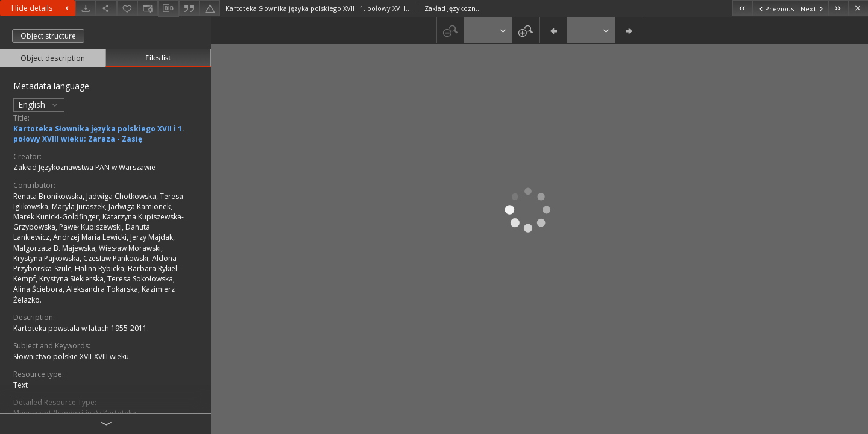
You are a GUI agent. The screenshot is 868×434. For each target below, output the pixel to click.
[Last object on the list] (838, 8)
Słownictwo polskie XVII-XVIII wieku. (72, 357)
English (39, 105)
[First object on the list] (742, 8)
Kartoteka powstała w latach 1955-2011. (81, 328)
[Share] (106, 8)
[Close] (858, 8)
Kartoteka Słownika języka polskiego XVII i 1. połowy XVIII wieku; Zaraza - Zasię (99, 134)
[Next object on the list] (813, 8)
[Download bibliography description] (168, 8)
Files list (158, 58)
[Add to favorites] (127, 8)
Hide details (42, 8)
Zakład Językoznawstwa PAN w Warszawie (84, 167)
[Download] (86, 8)
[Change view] (148, 8)
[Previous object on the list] (775, 8)
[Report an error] (210, 8)
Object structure (48, 36)
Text (20, 385)
